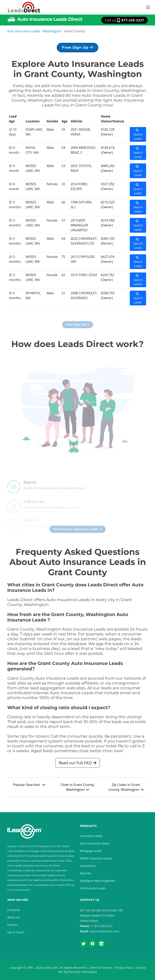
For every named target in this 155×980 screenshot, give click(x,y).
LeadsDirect (88, 866)
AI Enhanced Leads (93, 888)
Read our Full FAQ (78, 765)
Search (30, 491)
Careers (13, 925)
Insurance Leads (91, 836)
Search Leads (138, 137)
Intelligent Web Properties (98, 881)
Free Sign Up (77, 49)
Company (14, 910)
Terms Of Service (101, 968)
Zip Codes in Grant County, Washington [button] (126, 789)
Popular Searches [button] (29, 787)
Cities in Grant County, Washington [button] (78, 789)
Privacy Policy (124, 968)
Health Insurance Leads (96, 858)
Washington (52, 31)
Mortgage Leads (91, 851)
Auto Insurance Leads (24, 31)
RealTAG (86, 873)
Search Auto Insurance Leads (77, 531)
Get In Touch (16, 932)
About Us (13, 917)
